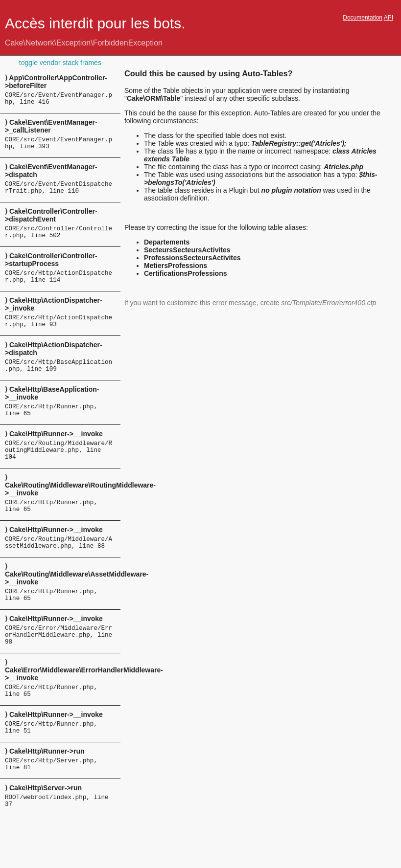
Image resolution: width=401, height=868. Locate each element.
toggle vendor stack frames (60, 63)
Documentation (363, 18)
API (389, 18)
